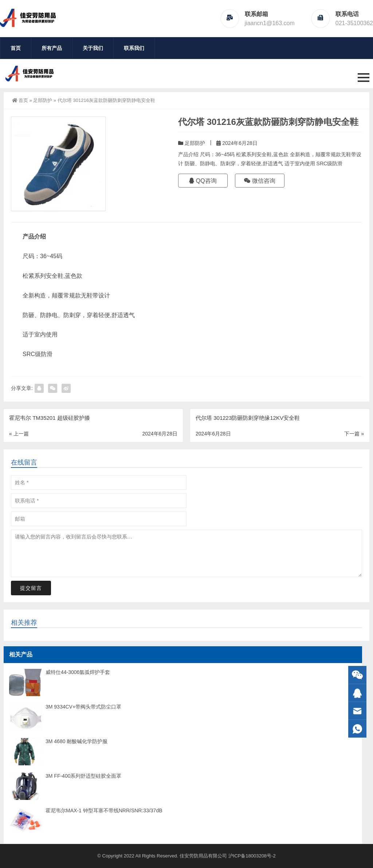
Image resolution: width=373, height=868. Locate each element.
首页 (16, 48)
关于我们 (93, 48)
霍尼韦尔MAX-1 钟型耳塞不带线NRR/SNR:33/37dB (104, 810)
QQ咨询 (203, 181)
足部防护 (43, 100)
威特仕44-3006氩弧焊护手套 (78, 672)
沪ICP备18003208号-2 (252, 856)
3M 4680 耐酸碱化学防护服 (76, 741)
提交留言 (31, 588)
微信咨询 (260, 181)
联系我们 (134, 48)
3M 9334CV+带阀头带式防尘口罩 (83, 707)
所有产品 (52, 48)
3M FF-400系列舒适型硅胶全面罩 (83, 776)
